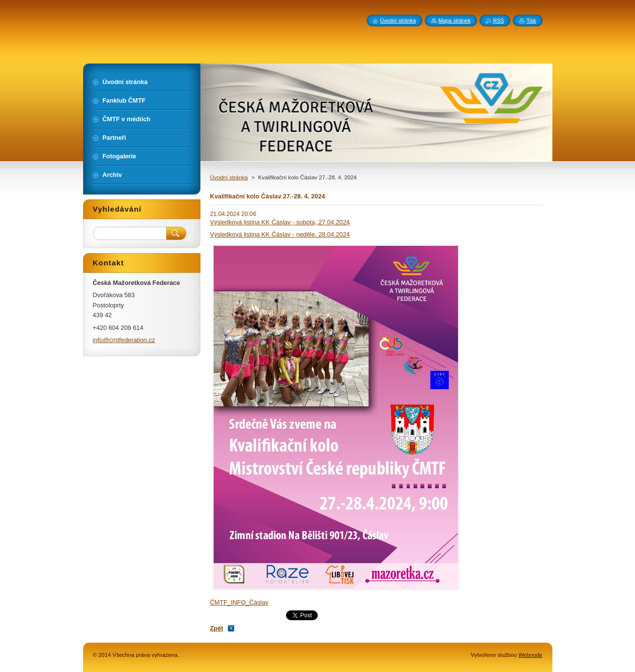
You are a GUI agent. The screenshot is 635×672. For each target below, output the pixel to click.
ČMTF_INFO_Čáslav (239, 602)
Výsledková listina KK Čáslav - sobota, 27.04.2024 (280, 222)
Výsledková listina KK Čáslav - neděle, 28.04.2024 (280, 234)
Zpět (217, 628)
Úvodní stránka (229, 177)
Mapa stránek (455, 21)
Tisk (531, 21)
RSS (499, 21)
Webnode (530, 655)
